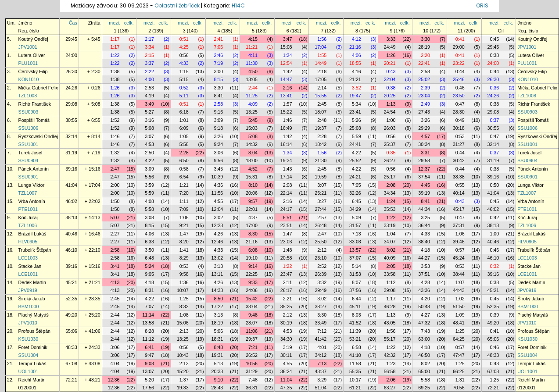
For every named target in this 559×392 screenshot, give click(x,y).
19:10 (252, 258)
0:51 (184, 39)
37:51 (424, 274)
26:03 (390, 128)
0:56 (184, 55)
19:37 (321, 128)
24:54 (390, 112)
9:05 (149, 274)
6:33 (149, 242)
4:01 (322, 347)
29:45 (71, 39)
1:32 (115, 153)
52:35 (71, 299)
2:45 (322, 104)
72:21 (71, 380)
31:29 (252, 371)
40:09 (390, 258)
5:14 (357, 266)
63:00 (424, 339)
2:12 (322, 250)
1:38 (115, 71)
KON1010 (29, 79)
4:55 (218, 201)
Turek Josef (30, 153)
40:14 (459, 193)
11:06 (252, 331)
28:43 (217, 388)
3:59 (149, 185)
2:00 (115, 185)
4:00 (149, 79)
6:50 (184, 160)
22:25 (252, 274)
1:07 (460, 282)
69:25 (424, 388)
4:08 (149, 201)
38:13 (71, 217)
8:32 (184, 306)
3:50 (149, 250)
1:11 (184, 201)
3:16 (149, 120)
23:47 (286, 274)
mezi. (114, 23)
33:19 (390, 225)
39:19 (424, 193)
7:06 (218, 47)
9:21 (184, 225)
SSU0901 (29, 177)
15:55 (321, 96)
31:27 (459, 144)
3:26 (425, 120)
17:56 (148, 388)
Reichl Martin (32, 380)
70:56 (459, 388)
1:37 (184, 380)
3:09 (218, 120)
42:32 (390, 355)
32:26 (355, 193)
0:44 (460, 71)
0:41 (460, 39)
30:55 (71, 120)
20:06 (252, 193)
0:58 (184, 169)
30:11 (286, 355)
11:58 (355, 363)
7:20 (184, 193)
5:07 (115, 217)
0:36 (494, 88)
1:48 (288, 250)
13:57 (355, 250)
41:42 (321, 339)
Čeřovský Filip (33, 71)
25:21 (321, 193)
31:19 (71, 153)
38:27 (321, 306)
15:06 (183, 323)
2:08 (288, 185)
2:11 (288, 282)
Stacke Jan (30, 266)
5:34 (357, 104)
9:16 (218, 112)
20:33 (217, 371)
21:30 (321, 160)
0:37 (494, 120)
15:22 (286, 112)
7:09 (184, 209)
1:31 (460, 380)
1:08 (184, 315)
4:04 (115, 363)
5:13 (218, 363)
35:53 (390, 209)
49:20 (71, 315)
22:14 (286, 193)
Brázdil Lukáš (32, 234)
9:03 (149, 363)
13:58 (148, 323)
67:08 (71, 363)
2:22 (149, 71)
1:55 (322, 55)
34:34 (390, 193)
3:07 (149, 136)
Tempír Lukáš (32, 363)
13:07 (148, 371)
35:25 (286, 306)
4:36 (218, 185)
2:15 (149, 55)
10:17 (355, 380)
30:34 (424, 144)
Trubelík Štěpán (35, 250)
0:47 (460, 104)
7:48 (253, 380)
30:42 (459, 160)
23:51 (286, 225)
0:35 (391, 153)
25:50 (321, 242)
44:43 (459, 290)
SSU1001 (29, 144)
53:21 (355, 339)
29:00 (459, 47)
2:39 (425, 88)
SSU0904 (29, 160)
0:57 (460, 250)
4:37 (253, 217)
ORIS (482, 5)
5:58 (184, 144)
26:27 (390, 160)
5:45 (253, 120)
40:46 (71, 234)
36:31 (252, 388)
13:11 (217, 274)
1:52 (115, 120)
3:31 (425, 153)
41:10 (355, 355)
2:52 (322, 266)
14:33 (217, 290)
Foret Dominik (33, 347)
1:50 (115, 201)
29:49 (321, 290)
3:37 (149, 63)
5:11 (184, 96)
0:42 (494, 217)
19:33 (183, 388)
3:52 (357, 88)
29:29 (424, 128)
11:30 (252, 63)
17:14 (286, 177)
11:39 (355, 331)
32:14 (71, 136)
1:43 (288, 169)
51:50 (459, 306)
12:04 (217, 209)
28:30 (459, 112)
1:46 (288, 120)
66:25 (459, 371)
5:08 (149, 128)
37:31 (459, 225)
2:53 (149, 88)
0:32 (494, 266)
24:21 (355, 177)
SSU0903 (29, 112)
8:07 (357, 282)
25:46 (459, 79)
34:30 (286, 339)
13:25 (252, 112)
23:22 (459, 63)
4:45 (425, 185)
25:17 (390, 177)
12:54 (286, 63)
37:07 (355, 258)
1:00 (391, 120)
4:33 (184, 63)
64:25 (459, 339)
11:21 (252, 47)
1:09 (460, 315)
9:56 (218, 160)
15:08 (286, 47)
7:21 (253, 347)
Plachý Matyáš (34, 315)
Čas (73, 23)
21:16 (355, 47)
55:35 (355, 371)
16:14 (286, 144)
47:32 (424, 323)
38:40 (424, 242)
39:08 (390, 290)
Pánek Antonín (34, 169)
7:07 (149, 306)
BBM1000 (29, 306)
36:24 (286, 371)
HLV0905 (28, 242)
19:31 (217, 355)
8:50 (218, 299)
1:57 (288, 104)
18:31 (217, 339)
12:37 (424, 169)
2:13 (184, 331)
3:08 (149, 217)
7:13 (357, 234)
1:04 (391, 234)
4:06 (357, 55)
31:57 (355, 225)
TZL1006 (28, 225)
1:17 (115, 39)
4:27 (425, 315)
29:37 (252, 339)
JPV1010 (28, 323)
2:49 (425, 104)
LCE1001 (28, 274)
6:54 (184, 177)
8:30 (253, 234)
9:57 (253, 201)
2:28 (322, 136)
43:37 (321, 371)
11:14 (148, 315)
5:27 (149, 112)
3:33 (391, 39)
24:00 (71, 55)
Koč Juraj (28, 217)
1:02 (460, 299)
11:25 (252, 96)
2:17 (149, 39)
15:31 (252, 177)
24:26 (71, 88)
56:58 (390, 371)
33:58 (390, 274)
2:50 (149, 153)
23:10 (321, 258)
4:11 (253, 55)
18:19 (217, 323)
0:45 (494, 39)
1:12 (391, 282)
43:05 (390, 323)
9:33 (253, 282)
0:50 (494, 185)
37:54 (424, 177)
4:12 (357, 39)
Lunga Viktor (32, 185)
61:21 (355, 388)
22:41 (424, 63)
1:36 (184, 282)
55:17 (390, 339)
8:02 (425, 363)
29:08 (71, 104)
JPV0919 (28, 290)
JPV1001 (28, 47)
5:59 (357, 136)
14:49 (321, 63)
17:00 (252, 225)
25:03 (355, 128)
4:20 (425, 299)
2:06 (391, 380)
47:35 (286, 388)
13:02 (217, 258)
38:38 (459, 177)
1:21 (184, 185)
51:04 (321, 388)
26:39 (321, 274)
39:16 (71, 169)
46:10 (71, 250)
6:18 (184, 112)
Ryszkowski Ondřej (38, 136)
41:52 (355, 323)
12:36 (114, 380)
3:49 (149, 104)
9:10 (218, 380)
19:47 (355, 96)
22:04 (390, 79)
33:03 (355, 242)
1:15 (184, 71)
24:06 (252, 290)
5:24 (149, 266)
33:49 (321, 323)
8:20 (184, 242)
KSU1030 (29, 339)
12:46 (217, 242)
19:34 (286, 160)
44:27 (424, 258)
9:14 (253, 266)
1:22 (115, 55)
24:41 (355, 144)
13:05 (252, 79)
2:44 (253, 88)
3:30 (425, 39)
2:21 (288, 299)
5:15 (184, 79)
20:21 (390, 63)
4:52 (253, 169)
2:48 (322, 120)
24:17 (286, 209)
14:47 (286, 79)
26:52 (252, 355)
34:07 (390, 242)
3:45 (218, 169)
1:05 (184, 136)
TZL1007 (28, 193)
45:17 (459, 209)
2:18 (322, 71)
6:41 (149, 347)
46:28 (390, 306)
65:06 (71, 331)
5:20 (149, 380)
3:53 (425, 266)
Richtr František (35, 104)
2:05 (391, 266)
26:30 (71, 71)
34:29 (355, 209)
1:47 (184, 234)
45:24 (459, 258)
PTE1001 (28, 209)
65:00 (424, 371)
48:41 (459, 323)
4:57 (425, 136)
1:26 (391, 55)
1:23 (391, 363)
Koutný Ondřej (33, 39)
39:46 (459, 242)
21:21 (355, 79)
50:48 (424, 306)
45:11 (355, 306)
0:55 (460, 185)
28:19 (424, 47)
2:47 (115, 169)
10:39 (217, 177)
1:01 (184, 120)
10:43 (183, 355)
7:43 (425, 331)
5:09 (357, 217)
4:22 (357, 153)
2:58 (425, 71)
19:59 (321, 177)
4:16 (357, 71)
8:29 (184, 258)
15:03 (252, 128)
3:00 (218, 71)
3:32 (322, 282)
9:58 (184, 274)
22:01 (252, 209)
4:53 (149, 144)
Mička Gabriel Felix (38, 88)
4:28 (425, 282)
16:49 (286, 128)
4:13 (115, 282)
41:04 (71, 185)
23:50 (459, 96)
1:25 (184, 299)
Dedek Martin (32, 282)
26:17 (286, 290)
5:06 (218, 331)
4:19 (149, 96)
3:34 (149, 47)
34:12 (321, 355)
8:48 (218, 347)
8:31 (149, 290)
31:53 (355, 274)
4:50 (253, 71)
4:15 (253, 39)
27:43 (424, 112)
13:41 (286, 96)
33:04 (252, 306)
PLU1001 (28, 63)
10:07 (183, 290)
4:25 (184, 47)
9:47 (149, 355)
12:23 (217, 225)
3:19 (288, 347)
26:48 (321, 225)
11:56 (217, 193)
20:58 (286, 258)
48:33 (71, 347)
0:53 (460, 136)
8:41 (218, 96)
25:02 (424, 79)
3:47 (288, 39)
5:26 (357, 120)
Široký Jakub (32, 299)
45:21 (71, 282)
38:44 (459, 274)
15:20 (183, 371)
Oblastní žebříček (177, 5)
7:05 (357, 185)
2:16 (288, 88)
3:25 (425, 217)
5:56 (149, 177)
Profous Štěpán (34, 331)
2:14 (322, 88)
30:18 (459, 128)
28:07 (252, 323)
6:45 (357, 201)
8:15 (218, 79)
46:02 (71, 201)
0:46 (460, 88)
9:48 (253, 315)
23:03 (286, 242)
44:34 (424, 209)
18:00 (252, 160)
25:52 (355, 160)
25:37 (390, 144)
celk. (129, 23)
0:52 (184, 88)
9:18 (218, 128)
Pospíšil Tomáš (34, 120)
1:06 (184, 217)
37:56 (355, 290)
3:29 (322, 380)
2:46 (218, 55)
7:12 (322, 331)
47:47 (459, 355)
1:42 (288, 71)
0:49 (460, 120)
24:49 (390, 47)
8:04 (253, 153)
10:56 (252, 363)
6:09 (184, 128)
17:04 (321, 47)
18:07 (321, 112)
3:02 (218, 217)
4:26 (218, 234)
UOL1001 (29, 371)
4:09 (253, 104)
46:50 (424, 355)
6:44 (357, 299)
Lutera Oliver (32, 55)
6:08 (253, 250)
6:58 (357, 347)
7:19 (218, 63)
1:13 (391, 104)
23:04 (424, 96)
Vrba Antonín (32, 201)
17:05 (321, 79)
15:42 (252, 299)
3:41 (115, 266)
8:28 (149, 331)
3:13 (218, 266)
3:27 (322, 201)
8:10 (253, 185)
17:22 (217, 306)
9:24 (218, 144)
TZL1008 (28, 96)
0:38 (494, 55)
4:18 (425, 250)
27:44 (321, 209)
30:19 (286, 323)
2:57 (322, 217)
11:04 (286, 380)
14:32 (252, 144)
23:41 (355, 112)
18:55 (355, 63)
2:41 (218, 39)
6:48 (149, 258)
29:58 (424, 160)
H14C (238, 5)
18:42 (321, 144)
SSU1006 (29, 128)
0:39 (494, 315)
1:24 (288, 55)
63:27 (390, 388)
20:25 (390, 96)
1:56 (322, 39)
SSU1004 (29, 355)
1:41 (184, 250)
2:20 (425, 55)
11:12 (148, 339)
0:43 (391, 71)
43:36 (424, 290)
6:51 (288, 217)
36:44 (424, 225)
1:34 (288, 153)
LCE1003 (28, 258)
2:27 (115, 234)
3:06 (218, 153)
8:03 (357, 315)
